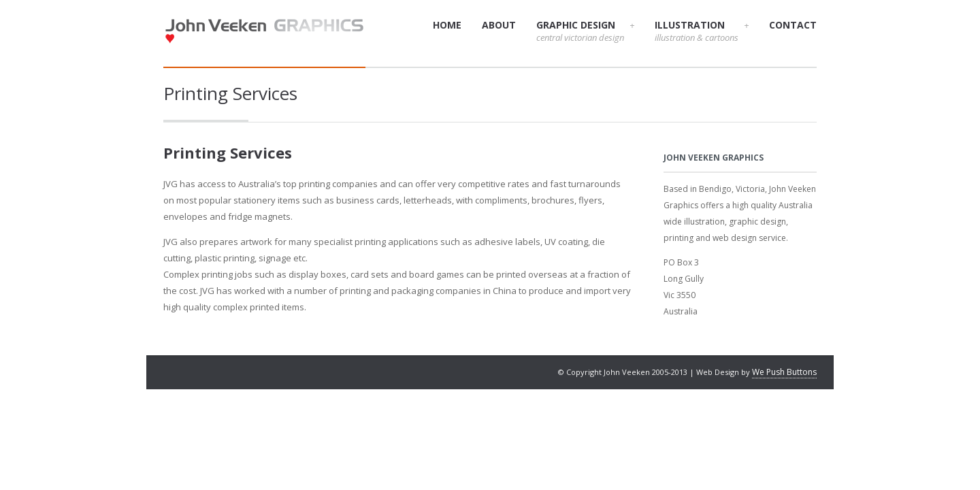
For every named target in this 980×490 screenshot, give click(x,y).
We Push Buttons (784, 372)
